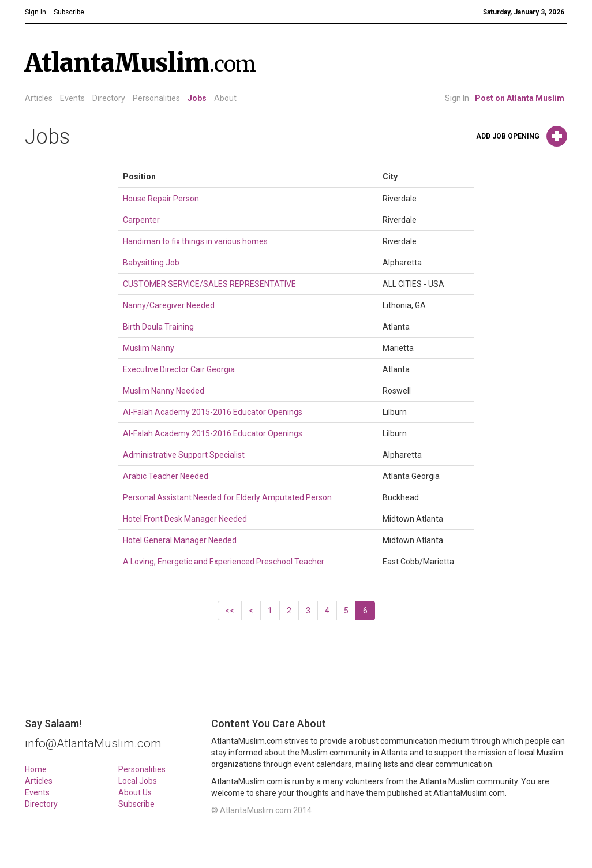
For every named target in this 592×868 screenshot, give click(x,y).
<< (230, 611)
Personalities (156, 98)
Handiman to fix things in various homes (195, 241)
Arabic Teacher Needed (166, 476)
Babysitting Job (151, 263)
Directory (109, 98)
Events (72, 98)
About (225, 98)
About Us (135, 792)
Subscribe (136, 804)
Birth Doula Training (158, 327)
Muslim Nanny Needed (164, 391)
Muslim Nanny (149, 348)
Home (36, 769)
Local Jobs (138, 781)
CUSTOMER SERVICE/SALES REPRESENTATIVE (209, 284)
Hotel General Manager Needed (180, 540)
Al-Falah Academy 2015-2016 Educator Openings (213, 412)
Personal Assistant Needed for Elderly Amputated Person (227, 497)
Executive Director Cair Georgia (179, 369)
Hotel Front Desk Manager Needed (185, 519)
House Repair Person (161, 199)
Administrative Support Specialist (184, 455)
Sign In (457, 98)
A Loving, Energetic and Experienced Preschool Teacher (224, 562)
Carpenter (141, 220)
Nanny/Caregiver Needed (169, 305)
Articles (39, 98)
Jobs (197, 98)
